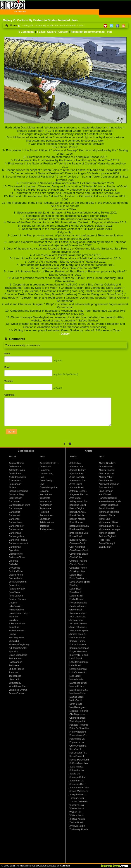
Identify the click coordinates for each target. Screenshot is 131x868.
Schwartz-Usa (77, 770)
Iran (109, 32)
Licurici (12, 634)
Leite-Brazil (75, 665)
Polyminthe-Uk (77, 739)
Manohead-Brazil (78, 683)
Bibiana (13, 487)
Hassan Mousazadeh (110, 501)
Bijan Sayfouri (106, 491)
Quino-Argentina (78, 746)
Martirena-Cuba (78, 693)
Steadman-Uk (77, 781)
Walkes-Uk (75, 812)
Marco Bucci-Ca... (79, 690)
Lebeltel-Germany (79, 662)
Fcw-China (14, 592)
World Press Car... (18, 686)
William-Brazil (77, 815)
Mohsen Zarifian (107, 533)
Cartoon (63, 32)
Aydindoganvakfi (17, 477)
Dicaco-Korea (16, 575)
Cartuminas (15, 547)
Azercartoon (15, 480)
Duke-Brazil (75, 589)
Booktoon (45, 470)
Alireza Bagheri (107, 470)
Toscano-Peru (77, 798)
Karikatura (14, 627)
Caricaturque (15, 508)
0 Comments (26, 32)
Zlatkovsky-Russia (79, 829)
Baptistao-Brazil (78, 505)
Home (11, 25)
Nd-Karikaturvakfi (18, 648)
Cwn (42, 484)
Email (7, 367)
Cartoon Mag (47, 473)
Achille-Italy (75, 463)
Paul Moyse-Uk (77, 721)
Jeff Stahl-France (78, 624)
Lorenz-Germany (78, 669)
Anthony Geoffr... (78, 491)
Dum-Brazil (75, 592)
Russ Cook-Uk (77, 756)
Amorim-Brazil (77, 487)
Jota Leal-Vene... (78, 627)
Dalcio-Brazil (76, 575)
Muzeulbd (14, 641)
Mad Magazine (16, 637)
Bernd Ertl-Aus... (78, 512)
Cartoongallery (16, 536)
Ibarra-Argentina (78, 613)
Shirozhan (45, 519)
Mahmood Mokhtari (109, 512)
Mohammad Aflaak (108, 522)
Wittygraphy (15, 683)
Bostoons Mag (16, 494)
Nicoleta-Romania (79, 711)
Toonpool (13, 672)
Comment (9, 395)
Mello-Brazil (76, 700)
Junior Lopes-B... (78, 634)
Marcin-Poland (77, 686)
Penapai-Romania (79, 725)
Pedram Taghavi (107, 536)
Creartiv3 (13, 561)
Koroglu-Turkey (77, 641)
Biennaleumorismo (18, 491)
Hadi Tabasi (105, 494)
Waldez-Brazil (77, 808)
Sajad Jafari (105, 547)
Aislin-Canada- (77, 477)
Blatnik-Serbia (77, 515)
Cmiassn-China (17, 557)
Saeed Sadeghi (107, 543)
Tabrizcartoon (47, 522)
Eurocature (14, 585)
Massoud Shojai (107, 515)
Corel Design (47, 480)
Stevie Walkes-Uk (79, 791)
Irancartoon (46, 501)
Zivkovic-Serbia (77, 826)
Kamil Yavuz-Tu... (78, 637)
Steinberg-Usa (77, 784)
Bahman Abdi (106, 487)
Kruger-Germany (78, 651)
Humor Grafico (16, 610)
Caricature (14, 501)
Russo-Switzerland (79, 760)
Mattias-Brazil (77, 697)
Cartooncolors (16, 529)
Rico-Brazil (75, 749)
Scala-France (76, 767)
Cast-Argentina (77, 547)
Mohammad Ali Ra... (109, 526)
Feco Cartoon (16, 596)
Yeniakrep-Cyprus (18, 690)
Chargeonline (16, 554)
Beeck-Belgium (77, 508)
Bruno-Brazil (76, 536)
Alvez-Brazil (76, 484)
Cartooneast (15, 533)
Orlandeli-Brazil (77, 718)
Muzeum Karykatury (19, 644)
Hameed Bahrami (108, 498)
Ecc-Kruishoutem (18, 582)
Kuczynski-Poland (79, 655)
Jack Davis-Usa (78, 617)
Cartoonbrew (15, 522)
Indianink (13, 617)
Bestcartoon (15, 484)
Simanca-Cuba (77, 777)
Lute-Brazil (75, 676)
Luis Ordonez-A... (78, 672)
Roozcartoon (46, 515)
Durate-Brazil (76, 596)
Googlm (13, 603)
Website (9, 381)
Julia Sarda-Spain (79, 630)
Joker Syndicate (17, 624)
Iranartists (45, 498)
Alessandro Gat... (78, 480)
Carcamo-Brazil (77, 543)
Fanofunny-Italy (17, 589)
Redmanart (15, 665)
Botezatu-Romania (79, 526)
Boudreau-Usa (77, 529)
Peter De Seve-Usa (79, 728)
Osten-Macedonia (18, 655)
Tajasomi (44, 526)
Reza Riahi (104, 540)
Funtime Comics (17, 599)
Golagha (44, 491)
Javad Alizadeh (107, 508)
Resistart (44, 512)
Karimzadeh (46, 505)
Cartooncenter (16, 526)
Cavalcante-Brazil (79, 554)
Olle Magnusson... (79, 714)
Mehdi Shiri (104, 519)
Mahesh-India (77, 679)
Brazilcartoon (16, 498)
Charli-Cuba (76, 557)
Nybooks (13, 651)
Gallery (52, 32)
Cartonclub (14, 512)
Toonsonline (15, 676)
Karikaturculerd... (18, 630)
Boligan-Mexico (77, 519)
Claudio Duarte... (78, 564)
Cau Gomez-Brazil (79, 550)
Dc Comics (14, 568)
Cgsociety (14, 550)
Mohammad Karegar (109, 529)
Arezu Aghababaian (109, 484)
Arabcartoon (15, 466)
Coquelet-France (78, 568)
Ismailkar (13, 620)
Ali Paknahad (106, 466)
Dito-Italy (74, 585)
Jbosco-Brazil (76, 620)
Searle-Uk (75, 774)
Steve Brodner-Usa (79, 788)
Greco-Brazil (76, 610)
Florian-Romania (78, 603)
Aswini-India (15, 473)
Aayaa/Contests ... (49, 463)
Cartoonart (14, 515)
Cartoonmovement (18, 543)
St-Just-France (16, 669)
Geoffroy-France (78, 606)
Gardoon (65, 866)
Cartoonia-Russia (18, 540)
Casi (42, 477)
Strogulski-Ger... (78, 795)
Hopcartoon (46, 494)
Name (7, 354)
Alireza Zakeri (106, 477)
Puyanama (45, 508)
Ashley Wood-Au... (79, 501)
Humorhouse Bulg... (19, 613)
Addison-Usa (76, 466)
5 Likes (41, 32)
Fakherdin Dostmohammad (88, 32)
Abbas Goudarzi (107, 463)
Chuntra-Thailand (78, 561)
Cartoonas (14, 519)
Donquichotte (16, 578)
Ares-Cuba (75, 498)
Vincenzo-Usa (77, 805)
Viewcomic (14, 679)
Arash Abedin (106, 480)
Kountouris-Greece (79, 648)
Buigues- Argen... (78, 540)
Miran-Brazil (76, 704)
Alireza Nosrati (106, 473)
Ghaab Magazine (49, 487)
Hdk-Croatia (15, 606)
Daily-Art (13, 564)
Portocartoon (15, 658)
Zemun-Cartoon (17, 693)
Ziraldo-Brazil (76, 822)
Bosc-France (76, 522)
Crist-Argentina (77, 571)
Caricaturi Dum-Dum (19, 505)
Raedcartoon (15, 662)
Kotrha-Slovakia (78, 644)
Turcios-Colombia (78, 801)
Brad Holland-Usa (79, 533)
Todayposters (47, 529)
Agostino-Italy (77, 473)
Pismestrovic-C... (78, 735)
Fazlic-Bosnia (76, 599)
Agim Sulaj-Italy (78, 470)
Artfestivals (45, 466)
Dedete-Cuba (16, 571)
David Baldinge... (78, 578)
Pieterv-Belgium (78, 732)
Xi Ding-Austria (77, 819)
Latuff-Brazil (76, 658)
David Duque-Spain (79, 582)
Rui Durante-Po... (78, 753)
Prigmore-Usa (77, 742)
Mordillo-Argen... (78, 707)
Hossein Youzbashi (109, 505)
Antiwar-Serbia (16, 463)
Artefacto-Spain (17, 470)
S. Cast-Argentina (79, 763)
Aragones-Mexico (78, 494)
